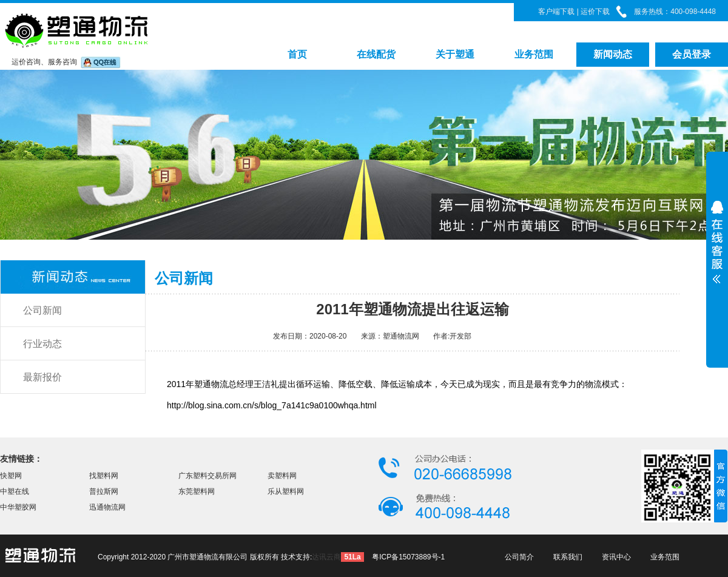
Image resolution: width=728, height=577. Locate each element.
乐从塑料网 (286, 491)
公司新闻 (42, 310)
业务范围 (534, 54)
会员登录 (692, 54)
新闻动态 (613, 54)
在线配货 (376, 54)
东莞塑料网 (197, 491)
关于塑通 (455, 54)
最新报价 (42, 377)
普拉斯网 (104, 491)
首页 (297, 54)
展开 (717, 286)
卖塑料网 (282, 476)
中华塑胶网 (18, 507)
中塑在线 (15, 491)
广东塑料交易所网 (207, 476)
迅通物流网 (107, 507)
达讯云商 (326, 557)
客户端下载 (556, 12)
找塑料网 (104, 476)
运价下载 (594, 12)
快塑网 (11, 476)
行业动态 (42, 344)
